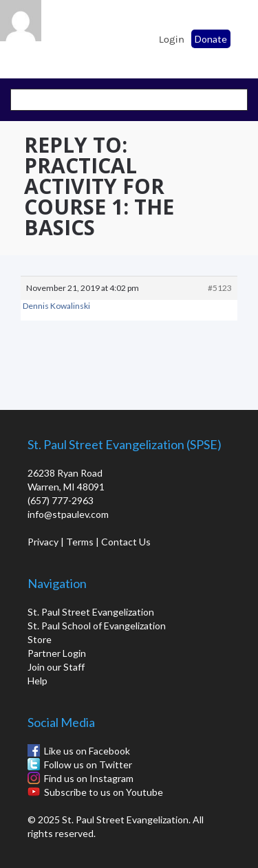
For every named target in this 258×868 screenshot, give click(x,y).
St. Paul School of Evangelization (48, 35)
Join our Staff (56, 667)
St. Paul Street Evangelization (91, 612)
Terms (80, 542)
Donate (211, 39)
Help (37, 681)
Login (172, 39)
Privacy (43, 542)
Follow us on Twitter (88, 764)
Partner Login (57, 653)
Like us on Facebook (87, 751)
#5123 (220, 288)
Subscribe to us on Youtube (104, 792)
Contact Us (126, 542)
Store (40, 639)
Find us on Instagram (89, 778)
